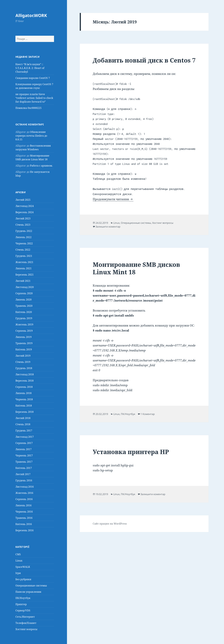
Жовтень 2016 (24, 493)
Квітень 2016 (24, 524)
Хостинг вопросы (26, 629)
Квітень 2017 (24, 468)
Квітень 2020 (24, 312)
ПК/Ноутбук (23, 598)
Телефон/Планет (26, 623)
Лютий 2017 (23, 474)
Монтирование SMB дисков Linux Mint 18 (136, 268)
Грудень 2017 (24, 431)
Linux (19, 561)
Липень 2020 (23, 300)
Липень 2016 (23, 505)
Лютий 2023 (23, 218)
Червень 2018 (24, 399)
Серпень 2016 (24, 499)
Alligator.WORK (31, 15)
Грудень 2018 (24, 368)
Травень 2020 (24, 306)
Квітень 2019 (24, 349)
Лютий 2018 (23, 418)
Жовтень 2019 (24, 324)
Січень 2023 (23, 225)
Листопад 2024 (25, 206)
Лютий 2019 (23, 356)
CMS (18, 554)
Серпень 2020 (24, 293)
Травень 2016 (24, 518)
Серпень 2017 (24, 443)
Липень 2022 (23, 237)
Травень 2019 (24, 343)
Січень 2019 (23, 362)
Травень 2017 (24, 462)
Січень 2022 (23, 250)
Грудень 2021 (24, 256)
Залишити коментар (108, 227)
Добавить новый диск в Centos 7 (144, 60)
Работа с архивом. (41, 166)
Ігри (18, 573)
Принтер (21, 604)
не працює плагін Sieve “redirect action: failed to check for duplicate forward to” (34, 98)
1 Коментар (148, 414)
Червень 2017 (24, 455)
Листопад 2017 (25, 437)
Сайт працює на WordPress (110, 524)
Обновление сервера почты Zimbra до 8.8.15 (31, 136)
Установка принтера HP (131, 452)
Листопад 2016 (25, 487)
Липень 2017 (23, 449)
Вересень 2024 (25, 212)
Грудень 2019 (24, 318)
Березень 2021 (25, 275)
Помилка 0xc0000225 (28, 108)
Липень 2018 (23, 393)
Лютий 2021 (23, 281)
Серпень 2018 (24, 387)
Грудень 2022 (24, 231)
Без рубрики (23, 579)
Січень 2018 (23, 424)
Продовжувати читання (113, 199)
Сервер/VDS (23, 610)
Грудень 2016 (24, 480)
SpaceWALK (23, 567)
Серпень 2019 (24, 331)
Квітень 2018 (24, 406)
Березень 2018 (25, 412)
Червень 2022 (24, 243)
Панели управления (28, 592)
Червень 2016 (24, 512)
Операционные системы (31, 586)
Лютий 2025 (23, 200)
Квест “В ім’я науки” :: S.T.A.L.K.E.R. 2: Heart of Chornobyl (30, 68)
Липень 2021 (23, 268)
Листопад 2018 (25, 374)
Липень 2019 (23, 337)
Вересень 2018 (25, 381)
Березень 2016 (25, 530)
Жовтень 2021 (24, 262)
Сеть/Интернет (25, 617)
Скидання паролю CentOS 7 (33, 78)
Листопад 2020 (25, 287)
